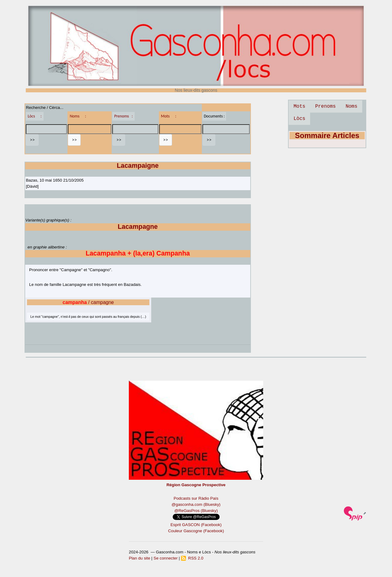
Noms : (78, 116)
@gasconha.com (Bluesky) (196, 504)
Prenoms (325, 106)
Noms (352, 106)
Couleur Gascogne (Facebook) (196, 531)
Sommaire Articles (327, 135)
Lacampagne (138, 227)
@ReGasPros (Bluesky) (196, 511)
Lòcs (299, 119)
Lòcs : (35, 116)
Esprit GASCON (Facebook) (196, 525)
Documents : (214, 116)
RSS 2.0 (192, 558)
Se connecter (166, 558)
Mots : (169, 116)
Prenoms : (123, 116)
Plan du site (140, 558)
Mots (299, 106)
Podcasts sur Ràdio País (196, 498)
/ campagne (88, 302)
